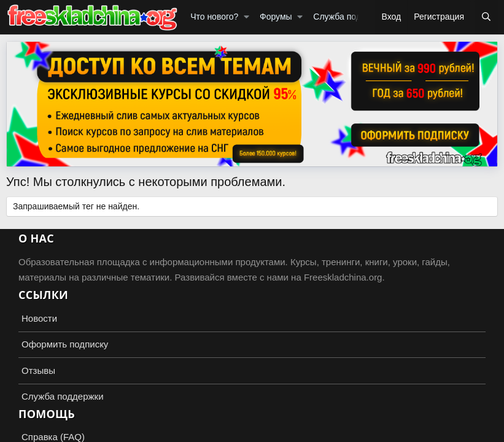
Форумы (276, 17)
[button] (246, 17)
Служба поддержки (351, 17)
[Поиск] (486, 17)
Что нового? (214, 17)
